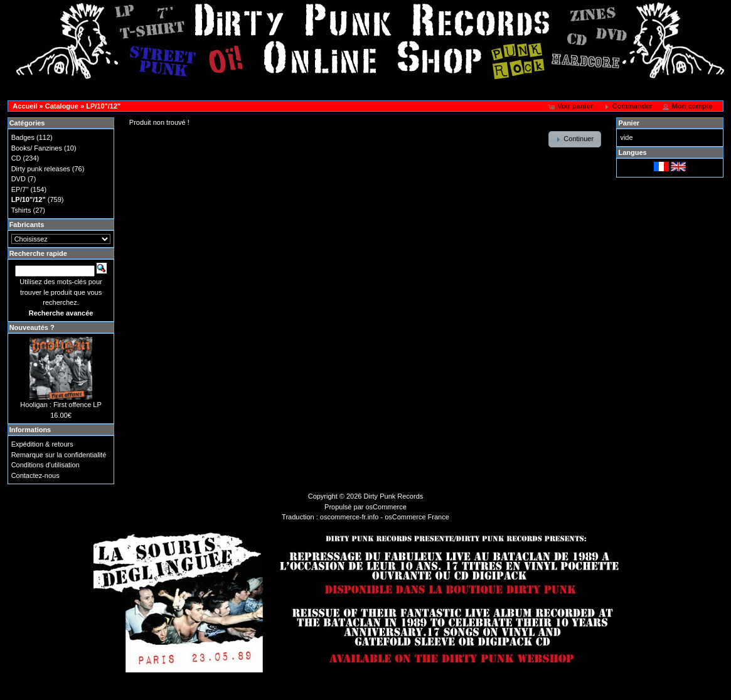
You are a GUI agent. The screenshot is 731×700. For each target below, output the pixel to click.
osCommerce (386, 507)
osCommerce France (417, 517)
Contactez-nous (35, 475)
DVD (19, 179)
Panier (629, 123)
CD (16, 158)
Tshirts (21, 210)
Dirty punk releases (41, 169)
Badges (23, 137)
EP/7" (20, 189)
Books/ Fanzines (37, 148)
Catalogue (62, 106)
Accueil (25, 106)
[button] (571, 107)
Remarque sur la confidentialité (59, 455)
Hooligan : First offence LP (61, 405)
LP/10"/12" (103, 106)
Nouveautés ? (32, 327)
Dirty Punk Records (394, 496)
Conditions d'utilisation (45, 465)
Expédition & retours (42, 444)
